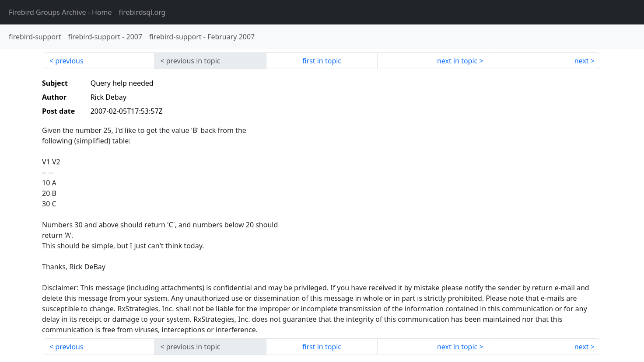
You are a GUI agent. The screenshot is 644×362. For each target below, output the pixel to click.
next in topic (457, 61)
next (582, 61)
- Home (60, 12)
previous (69, 61)
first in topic (322, 61)
